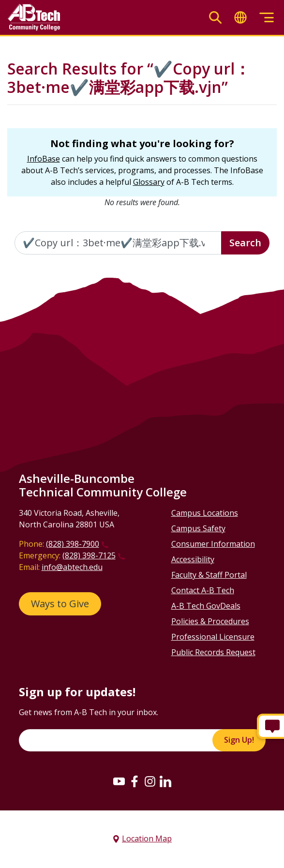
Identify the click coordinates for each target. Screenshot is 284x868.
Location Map (147, 838)
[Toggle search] (215, 18)
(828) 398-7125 (89, 555)
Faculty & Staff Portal (209, 575)
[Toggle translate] (240, 18)
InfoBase (44, 159)
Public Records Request (213, 652)
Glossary (149, 182)
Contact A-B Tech (203, 590)
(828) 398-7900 (73, 544)
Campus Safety (198, 528)
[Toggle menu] (267, 18)
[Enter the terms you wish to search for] (118, 243)
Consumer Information (213, 544)
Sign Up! (239, 740)
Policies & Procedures (210, 621)
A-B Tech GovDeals (206, 606)
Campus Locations (205, 513)
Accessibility (193, 559)
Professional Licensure (213, 637)
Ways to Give (60, 604)
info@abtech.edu (72, 567)
